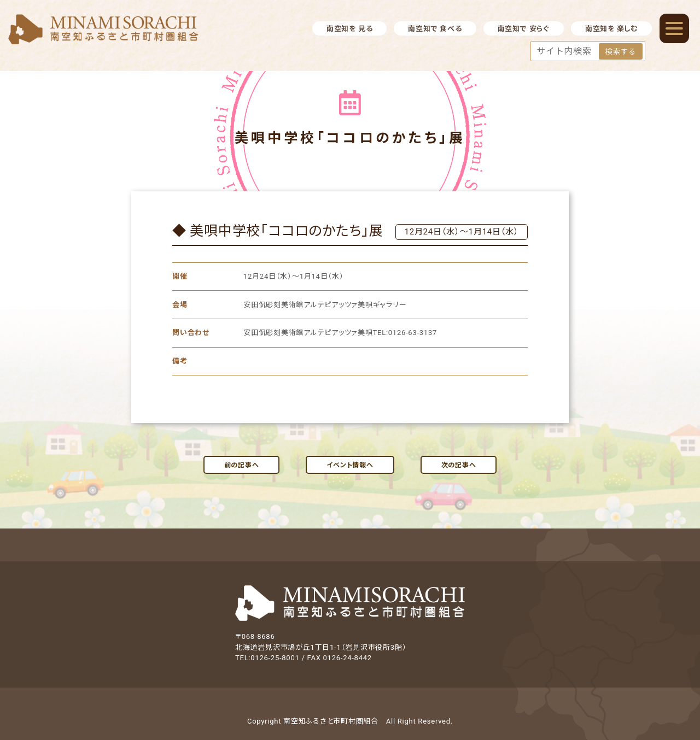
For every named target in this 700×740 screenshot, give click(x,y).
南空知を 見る (349, 29)
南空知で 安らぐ (524, 29)
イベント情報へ (350, 465)
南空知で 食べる (435, 29)
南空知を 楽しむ (611, 29)
